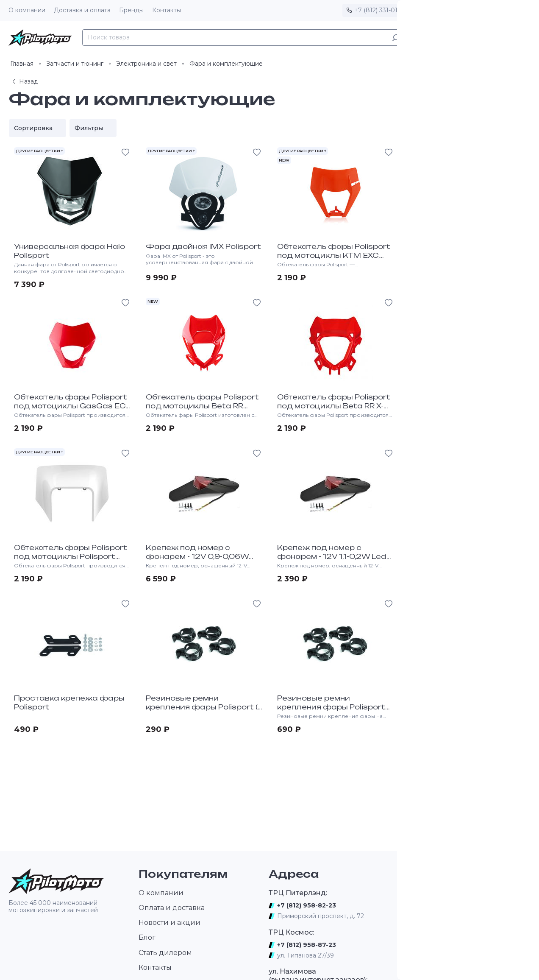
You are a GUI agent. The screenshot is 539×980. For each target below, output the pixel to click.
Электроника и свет (146, 64)
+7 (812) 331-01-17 (380, 10)
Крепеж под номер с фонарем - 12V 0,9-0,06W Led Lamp (197, 556)
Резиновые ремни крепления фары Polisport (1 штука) (203, 707)
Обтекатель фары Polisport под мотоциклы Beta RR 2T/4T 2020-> (202, 406)
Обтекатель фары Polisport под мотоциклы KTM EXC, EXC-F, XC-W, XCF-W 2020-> (334, 255)
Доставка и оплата (82, 10)
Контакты (167, 10)
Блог (147, 937)
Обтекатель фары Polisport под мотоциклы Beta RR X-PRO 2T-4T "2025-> (334, 406)
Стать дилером (165, 953)
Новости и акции (169, 923)
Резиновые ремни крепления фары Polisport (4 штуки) (331, 707)
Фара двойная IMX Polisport (203, 246)
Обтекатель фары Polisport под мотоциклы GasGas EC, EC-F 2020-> (71, 406)
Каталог (429, 38)
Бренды (131, 10)
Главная (22, 64)
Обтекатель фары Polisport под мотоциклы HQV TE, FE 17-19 (465, 406)
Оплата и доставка (172, 908)
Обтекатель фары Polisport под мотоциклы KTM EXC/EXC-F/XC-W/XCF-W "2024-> (465, 260)
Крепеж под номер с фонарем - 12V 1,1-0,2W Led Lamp (332, 556)
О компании (27, 10)
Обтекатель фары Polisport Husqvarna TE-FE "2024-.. (465, 702)
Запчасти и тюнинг (75, 64)
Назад (24, 81)
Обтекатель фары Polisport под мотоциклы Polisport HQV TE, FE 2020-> (71, 556)
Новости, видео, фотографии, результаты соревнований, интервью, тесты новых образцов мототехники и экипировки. (457, 926)
